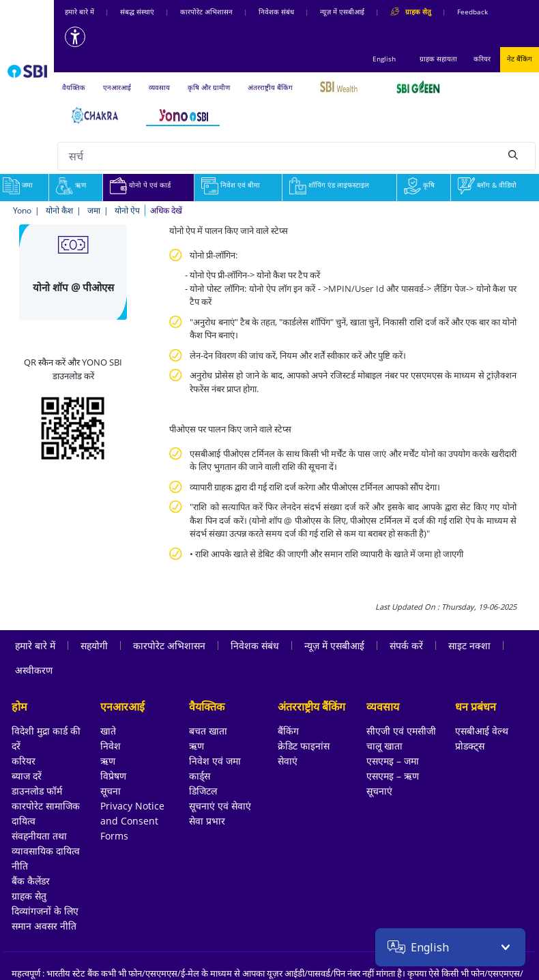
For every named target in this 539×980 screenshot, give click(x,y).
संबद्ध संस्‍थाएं (137, 12)
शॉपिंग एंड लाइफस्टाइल (329, 185)
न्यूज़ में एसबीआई (342, 12)
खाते (108, 731)
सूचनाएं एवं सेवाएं (220, 806)
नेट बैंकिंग (520, 59)
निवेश (111, 746)
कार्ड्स (200, 776)
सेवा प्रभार (207, 821)
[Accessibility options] (75, 37)
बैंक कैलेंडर (31, 881)
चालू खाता (384, 746)
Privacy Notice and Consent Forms (132, 821)
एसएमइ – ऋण (393, 776)
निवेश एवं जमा (215, 761)
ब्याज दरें (27, 776)
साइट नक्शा (469, 645)
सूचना (111, 791)
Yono (22, 210)
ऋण (71, 185)
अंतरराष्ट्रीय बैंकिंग (270, 87)
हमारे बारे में (79, 12)
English (384, 59)
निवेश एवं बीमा (231, 185)
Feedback (472, 12)
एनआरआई (117, 87)
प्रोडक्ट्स (470, 746)
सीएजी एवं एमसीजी (401, 731)
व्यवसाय (159, 87)
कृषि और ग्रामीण (209, 87)
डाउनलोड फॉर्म (37, 791)
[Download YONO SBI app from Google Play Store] (73, 427)
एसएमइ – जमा (393, 761)
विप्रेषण (113, 776)
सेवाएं (288, 761)
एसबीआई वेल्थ (482, 731)
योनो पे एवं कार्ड (140, 185)
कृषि (419, 185)
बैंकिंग (288, 731)
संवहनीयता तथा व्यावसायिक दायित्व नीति (46, 851)
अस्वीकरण (34, 670)
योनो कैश (59, 210)
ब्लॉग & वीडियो (487, 185)
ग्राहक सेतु (29, 896)
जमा (94, 210)
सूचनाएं (379, 791)
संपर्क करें (406, 645)
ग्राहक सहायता (438, 59)
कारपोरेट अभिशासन (206, 12)
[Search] (513, 154)
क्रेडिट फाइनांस (304, 746)
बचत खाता (208, 731)
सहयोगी (94, 645)
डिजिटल (203, 791)
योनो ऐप (127, 210)
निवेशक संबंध (276, 12)
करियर (482, 59)
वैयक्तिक (74, 87)
